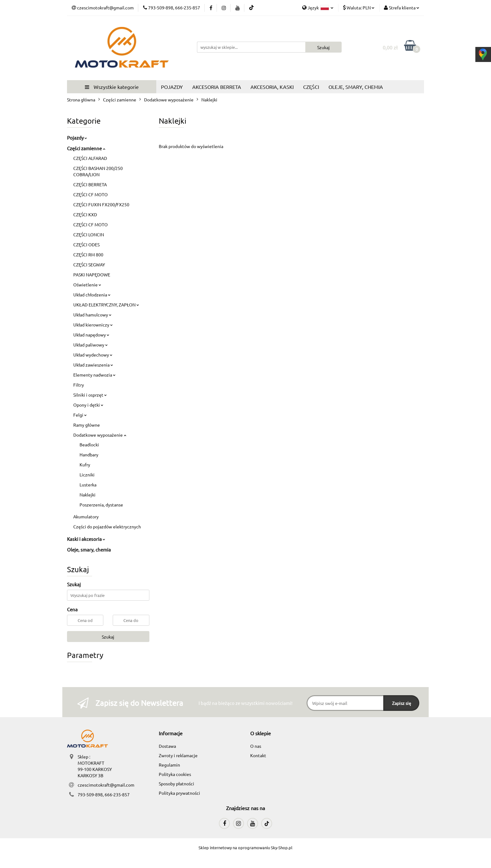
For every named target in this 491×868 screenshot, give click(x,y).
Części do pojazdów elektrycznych (107, 526)
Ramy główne (87, 425)
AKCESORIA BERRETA (217, 87)
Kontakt (258, 755)
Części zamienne (86, 148)
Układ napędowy (91, 335)
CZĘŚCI (311, 87)
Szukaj (108, 637)
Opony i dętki (88, 405)
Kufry (85, 465)
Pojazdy (77, 138)
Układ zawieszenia (93, 365)
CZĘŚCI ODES (86, 244)
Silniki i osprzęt (90, 395)
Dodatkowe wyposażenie (100, 435)
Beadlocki (89, 444)
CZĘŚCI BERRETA (90, 184)
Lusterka (88, 485)
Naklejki (88, 495)
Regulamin (169, 765)
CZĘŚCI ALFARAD (90, 158)
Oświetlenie (87, 285)
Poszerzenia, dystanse (101, 505)
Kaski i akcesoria (86, 539)
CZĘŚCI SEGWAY (89, 265)
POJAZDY (172, 87)
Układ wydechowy (93, 355)
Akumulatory (86, 516)
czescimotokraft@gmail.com (106, 785)
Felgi (80, 415)
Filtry (79, 385)
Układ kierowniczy (93, 325)
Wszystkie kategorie (112, 87)
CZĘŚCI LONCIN (89, 234)
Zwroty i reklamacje (178, 755)
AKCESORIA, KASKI (272, 87)
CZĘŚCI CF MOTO (90, 194)
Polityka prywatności (179, 793)
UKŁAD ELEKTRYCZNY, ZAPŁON (106, 305)
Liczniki (87, 475)
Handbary (89, 455)
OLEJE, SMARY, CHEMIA (356, 87)
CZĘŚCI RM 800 (88, 254)
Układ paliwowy (90, 345)
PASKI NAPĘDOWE (92, 275)
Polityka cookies (175, 774)
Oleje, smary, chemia (89, 550)
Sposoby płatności (176, 783)
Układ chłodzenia (92, 295)
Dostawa (167, 746)
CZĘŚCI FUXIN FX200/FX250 (101, 204)
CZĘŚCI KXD (85, 214)
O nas (256, 746)
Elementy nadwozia (94, 375)
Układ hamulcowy (92, 315)
